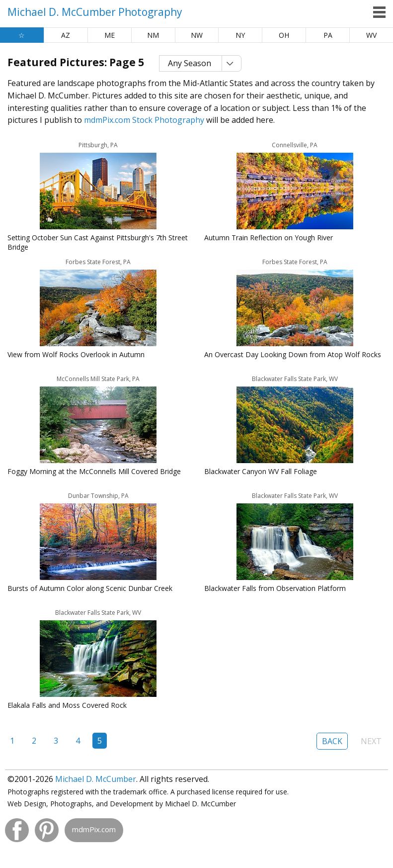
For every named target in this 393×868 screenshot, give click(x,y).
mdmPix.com (94, 829)
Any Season (190, 63)
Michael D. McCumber (96, 779)
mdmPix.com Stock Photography (144, 120)
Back (332, 741)
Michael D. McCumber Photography (95, 12)
